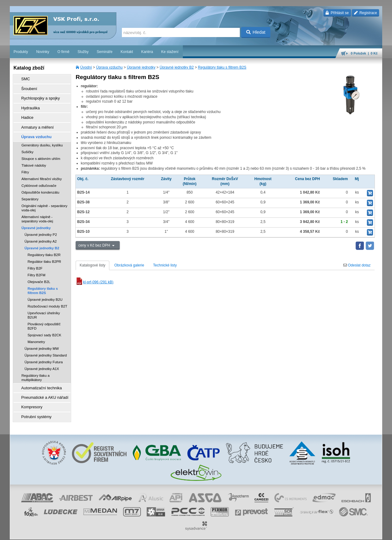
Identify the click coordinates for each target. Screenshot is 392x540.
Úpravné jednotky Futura (44, 355)
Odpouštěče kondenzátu (40, 185)
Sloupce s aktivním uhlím (41, 151)
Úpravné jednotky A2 (41, 234)
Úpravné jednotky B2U (45, 292)
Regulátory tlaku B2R (44, 247)
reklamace (243, 532)
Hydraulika (28, 104)
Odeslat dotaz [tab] (357, 265)
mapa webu (319, 532)
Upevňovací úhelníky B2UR (44, 308)
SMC (24, 79)
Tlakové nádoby (34, 158)
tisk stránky (339, 532)
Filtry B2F (35, 261)
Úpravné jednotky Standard (46, 348)
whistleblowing (265, 532)
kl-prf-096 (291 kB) (94, 282)
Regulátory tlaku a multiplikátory (36, 370)
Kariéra (147, 52)
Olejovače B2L (39, 274)
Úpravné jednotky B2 (177, 67)
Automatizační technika (39, 380)
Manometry (36, 334)
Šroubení (27, 87)
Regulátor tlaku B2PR (44, 254)
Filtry (25, 165)
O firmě (63, 52)
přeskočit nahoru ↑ (365, 532)
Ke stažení (170, 52)
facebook (286, 532)
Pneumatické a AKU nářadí (42, 389)
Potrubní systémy (34, 406)
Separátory (30, 192)
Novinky (43, 52)
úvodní (302, 532)
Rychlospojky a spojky (38, 96)
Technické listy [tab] (165, 265)
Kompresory (30, 397)
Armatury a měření (35, 122)
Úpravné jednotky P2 (41, 227)
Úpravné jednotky (141, 67)
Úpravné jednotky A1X (42, 361)
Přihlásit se (337, 13)
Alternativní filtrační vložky (42, 172)
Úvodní (86, 67)
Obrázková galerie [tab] (129, 265)
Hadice (25, 113)
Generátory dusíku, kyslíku (42, 138)
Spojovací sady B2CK (44, 328)
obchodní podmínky (177, 532)
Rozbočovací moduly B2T (47, 299)
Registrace (366, 13)
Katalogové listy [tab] (92, 265)
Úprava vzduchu (109, 67)
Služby (83, 52)
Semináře (105, 52)
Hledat (256, 32)
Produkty (21, 52)
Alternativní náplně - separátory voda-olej (37, 212)
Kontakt (127, 52)
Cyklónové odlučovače (39, 178)
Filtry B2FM (36, 268)
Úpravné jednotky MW (42, 341)
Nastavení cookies (145, 532)
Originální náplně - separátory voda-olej (44, 201)
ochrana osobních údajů (214, 532)
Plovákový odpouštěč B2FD (44, 319)
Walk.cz (49, 532)
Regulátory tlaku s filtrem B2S (222, 67)
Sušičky (27, 145)
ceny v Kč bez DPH (95, 245)
